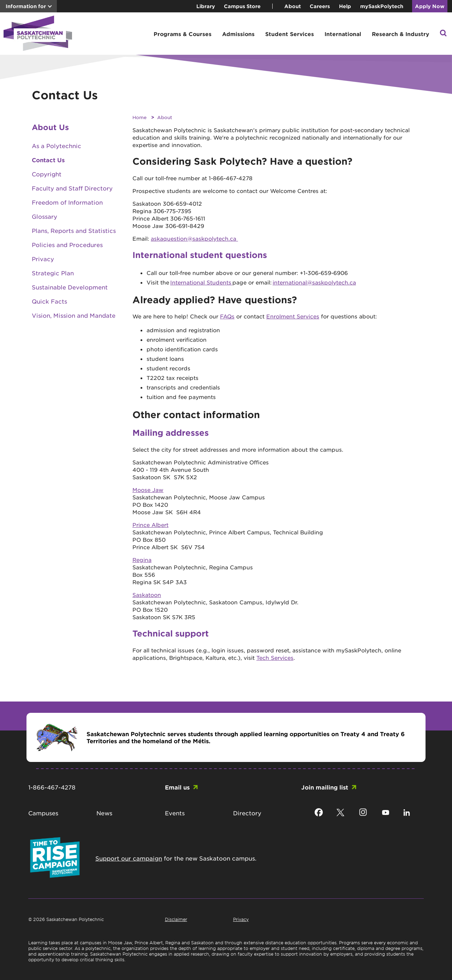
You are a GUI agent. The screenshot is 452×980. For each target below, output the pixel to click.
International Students (201, 282)
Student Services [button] (290, 34)
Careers (320, 6)
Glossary (44, 216)
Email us (177, 787)
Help (345, 6)
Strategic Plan (53, 273)
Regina (142, 560)
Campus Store (242, 6)
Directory (247, 813)
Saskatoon (147, 595)
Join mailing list (325, 787)
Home (139, 117)
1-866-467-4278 (52, 787)
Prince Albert (150, 525)
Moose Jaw (148, 490)
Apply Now (430, 6)
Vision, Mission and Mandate (74, 315)
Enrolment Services (293, 316)
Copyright (47, 174)
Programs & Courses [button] (183, 34)
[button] (443, 34)
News (104, 813)
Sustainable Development (70, 287)
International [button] (343, 34)
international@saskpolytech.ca (314, 282)
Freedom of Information (67, 202)
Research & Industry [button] (400, 34)
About (293, 6)
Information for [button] (26, 6)
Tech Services (275, 658)
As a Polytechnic (56, 146)
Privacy (43, 259)
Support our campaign (129, 858)
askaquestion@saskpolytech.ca (194, 238)
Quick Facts (49, 301)
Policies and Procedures (67, 245)
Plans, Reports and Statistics (74, 230)
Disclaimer (176, 919)
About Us (50, 127)
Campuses (43, 813)
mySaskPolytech (382, 6)
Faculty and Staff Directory (72, 188)
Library (206, 6)
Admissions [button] (238, 34)
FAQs (227, 316)
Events (175, 813)
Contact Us (48, 160)
